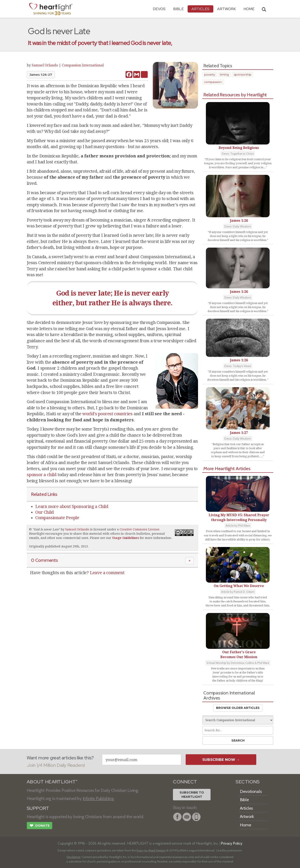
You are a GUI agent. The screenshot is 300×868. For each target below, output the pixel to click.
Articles (200, 9)
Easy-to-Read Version (151, 850)
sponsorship (243, 74)
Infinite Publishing (98, 798)
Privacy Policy (232, 843)
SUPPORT (38, 808)
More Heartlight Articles (227, 468)
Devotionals (251, 791)
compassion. (213, 82)
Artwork (226, 9)
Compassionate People (57, 518)
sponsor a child (42, 475)
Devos (159, 9)
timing (224, 74)
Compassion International (83, 65)
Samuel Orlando (45, 65)
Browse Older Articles (238, 708)
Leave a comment (107, 573)
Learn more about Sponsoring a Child (72, 506)
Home (246, 825)
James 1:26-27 (41, 75)
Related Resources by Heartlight (235, 95)
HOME (249, 9)
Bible (178, 9)
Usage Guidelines (126, 538)
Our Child (45, 512)
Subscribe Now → (221, 760)
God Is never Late (46, 529)
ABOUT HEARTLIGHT (52, 782)
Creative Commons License (139, 529)
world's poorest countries (108, 414)
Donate (40, 826)
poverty (210, 74)
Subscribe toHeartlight (192, 795)
